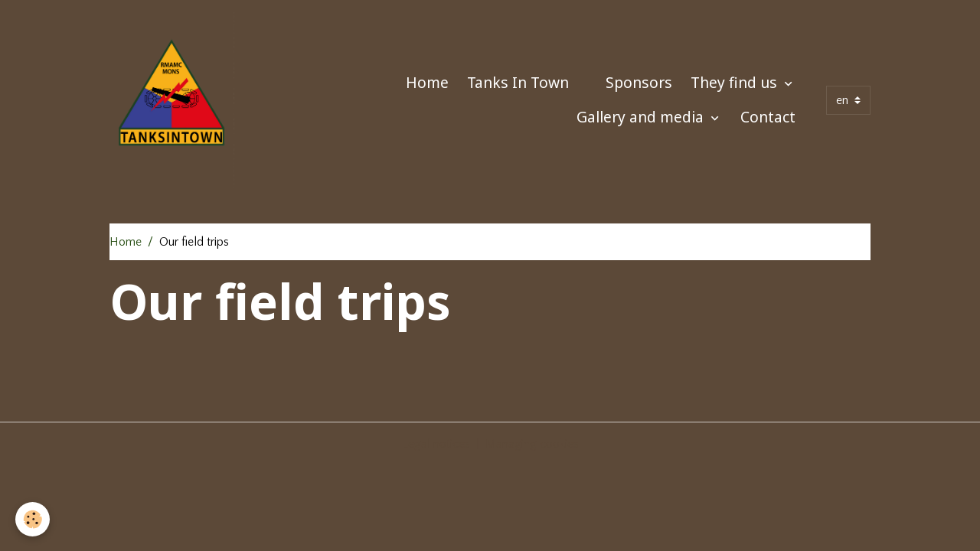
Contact (768, 117)
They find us (736, 82)
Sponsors (639, 82)
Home (427, 82)
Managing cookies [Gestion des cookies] (532, 444)
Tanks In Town (518, 82)
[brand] (172, 100)
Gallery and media (642, 117)
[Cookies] (33, 519)
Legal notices (436, 444)
